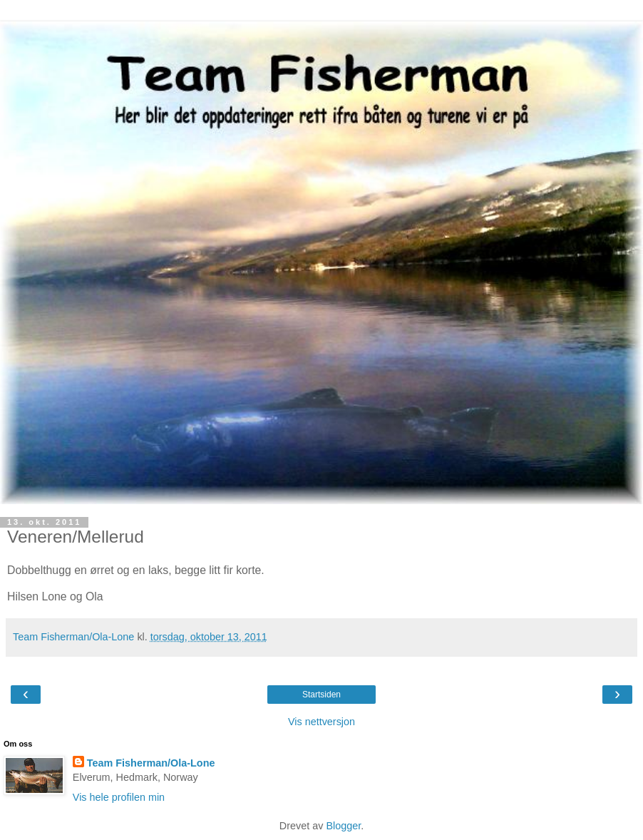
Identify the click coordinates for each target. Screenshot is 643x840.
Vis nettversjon (321, 722)
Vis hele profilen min (119, 797)
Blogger (343, 826)
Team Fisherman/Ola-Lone (151, 763)
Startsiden (321, 695)
